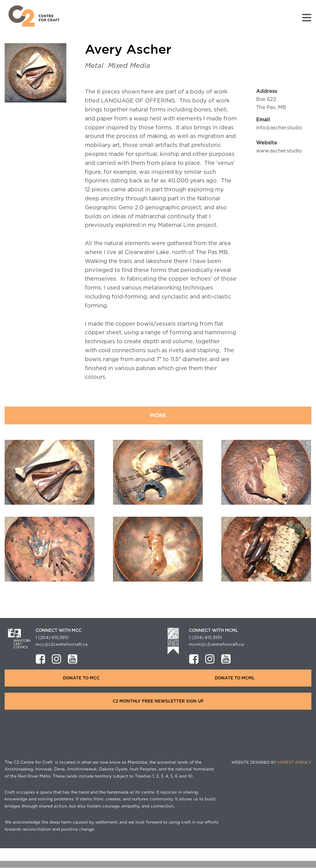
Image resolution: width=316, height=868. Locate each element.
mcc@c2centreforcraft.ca (62, 645)
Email (263, 120)
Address (267, 91)
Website (267, 143)
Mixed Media (129, 66)
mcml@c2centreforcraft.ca (216, 645)
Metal (94, 66)
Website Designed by (271, 762)
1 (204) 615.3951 (52, 638)
